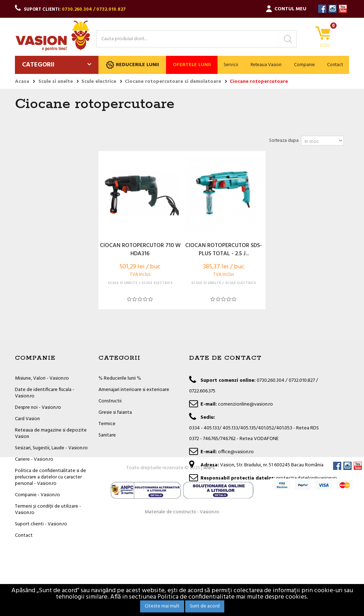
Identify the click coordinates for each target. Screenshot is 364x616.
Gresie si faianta (115, 413)
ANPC (209, 561)
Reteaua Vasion (266, 65)
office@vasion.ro (236, 452)
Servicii (231, 65)
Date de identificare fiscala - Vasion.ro (45, 393)
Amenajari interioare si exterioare (134, 390)
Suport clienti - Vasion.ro (41, 524)
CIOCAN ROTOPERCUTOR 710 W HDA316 (140, 250)
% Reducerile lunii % (120, 378)
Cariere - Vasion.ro (34, 459)
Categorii (38, 65)
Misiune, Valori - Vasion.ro (42, 378)
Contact (335, 65)
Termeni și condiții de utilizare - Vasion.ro (48, 510)
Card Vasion (27, 419)
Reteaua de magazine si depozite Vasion (51, 433)
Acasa (22, 82)
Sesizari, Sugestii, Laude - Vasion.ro (51, 448)
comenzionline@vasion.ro (245, 404)
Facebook (322, 9)
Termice (107, 424)
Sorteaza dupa (284, 141)
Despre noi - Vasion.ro (38, 408)
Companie (304, 65)
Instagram (333, 9)
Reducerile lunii (132, 65)
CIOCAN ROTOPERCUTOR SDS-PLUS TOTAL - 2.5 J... (224, 250)
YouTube (343, 9)
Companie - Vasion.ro (38, 495)
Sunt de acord (205, 606)
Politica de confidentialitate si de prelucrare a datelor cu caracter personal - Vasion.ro (50, 477)
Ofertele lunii (192, 65)
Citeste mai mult (162, 606)
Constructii (110, 401)
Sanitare (107, 435)
